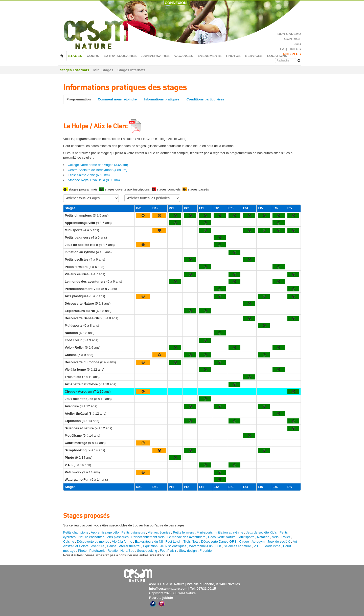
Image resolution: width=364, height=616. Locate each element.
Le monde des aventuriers (186, 537)
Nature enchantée (91, 537)
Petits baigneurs (133, 532)
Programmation (79, 99)
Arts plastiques (118, 537)
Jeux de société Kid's (261, 532)
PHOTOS (233, 56)
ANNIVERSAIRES (155, 56)
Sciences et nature (238, 546)
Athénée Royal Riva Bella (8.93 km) (94, 180)
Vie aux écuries (159, 532)
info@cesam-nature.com (168, 589)
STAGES (75, 56)
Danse (112, 546)
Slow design (188, 551)
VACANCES (184, 56)
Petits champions (76, 532)
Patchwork (97, 551)
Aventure (98, 546)
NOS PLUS (292, 54)
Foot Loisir (173, 541)
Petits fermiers (183, 532)
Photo (82, 551)
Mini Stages (103, 70)
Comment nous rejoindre (117, 99)
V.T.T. (258, 546)
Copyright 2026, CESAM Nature (172, 593)
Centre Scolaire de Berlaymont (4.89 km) (98, 170)
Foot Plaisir (168, 551)
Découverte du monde (94, 541)
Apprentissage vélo (105, 532)
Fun (218, 546)
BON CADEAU (289, 34)
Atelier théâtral (130, 546)
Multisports (246, 537)
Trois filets (191, 541)
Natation (263, 537)
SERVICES (254, 56)
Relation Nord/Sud (121, 551)
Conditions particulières (205, 99)
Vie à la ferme (123, 541)
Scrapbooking (147, 551)
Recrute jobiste (161, 598)
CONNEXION (176, 3)
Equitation (150, 546)
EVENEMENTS (210, 56)
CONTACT (292, 39)
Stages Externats (75, 70)
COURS (93, 56)
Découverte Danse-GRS (219, 541)
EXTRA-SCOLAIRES (120, 56)
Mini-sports (205, 532)
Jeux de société (279, 541)
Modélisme (272, 546)
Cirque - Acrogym (252, 541)
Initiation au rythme (229, 532)
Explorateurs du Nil (149, 541)
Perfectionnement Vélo (148, 537)
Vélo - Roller (281, 537)
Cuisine (69, 541)
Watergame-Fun (201, 546)
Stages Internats (131, 70)
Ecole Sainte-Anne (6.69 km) (89, 175)
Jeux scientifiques (173, 546)
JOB (297, 44)
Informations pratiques (162, 99)
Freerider (206, 551)
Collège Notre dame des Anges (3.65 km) (98, 165)
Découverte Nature (222, 537)
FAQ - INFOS (290, 49)
